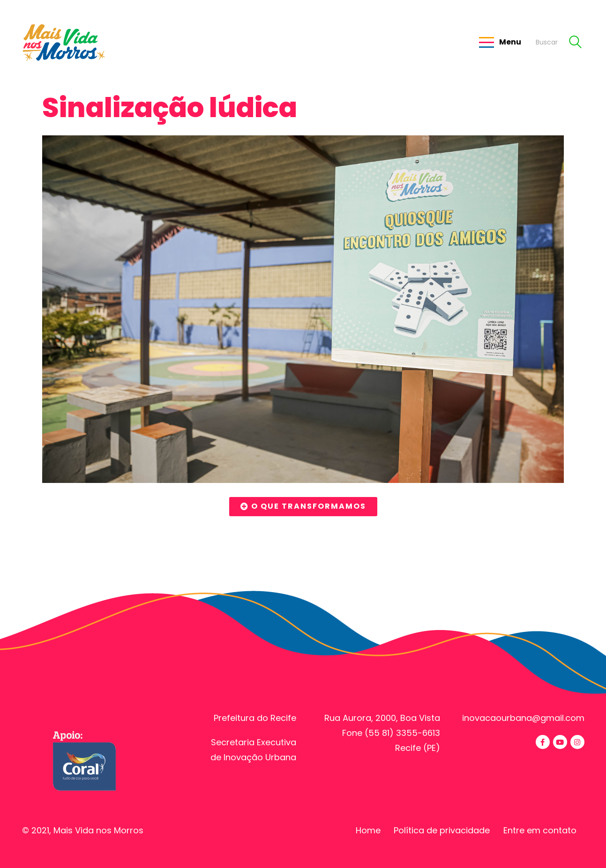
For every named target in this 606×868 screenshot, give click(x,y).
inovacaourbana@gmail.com (523, 718)
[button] (303, 507)
